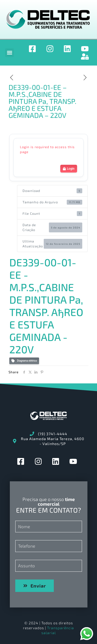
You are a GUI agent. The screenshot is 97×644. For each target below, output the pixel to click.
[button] (9, 53)
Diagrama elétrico (24, 361)
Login (69, 169)
